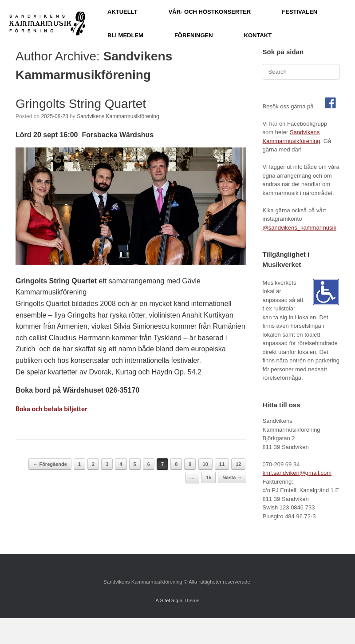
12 (238, 464)
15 (209, 477)
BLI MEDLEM (125, 35)
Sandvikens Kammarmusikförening (118, 116)
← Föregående (50, 464)
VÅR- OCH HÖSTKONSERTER (210, 12)
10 (205, 464)
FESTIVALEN (300, 12)
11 (222, 464)
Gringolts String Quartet (81, 104)
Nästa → (232, 477)
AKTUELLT (122, 12)
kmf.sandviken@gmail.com (297, 473)
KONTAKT (258, 35)
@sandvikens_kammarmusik (300, 228)
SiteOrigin (171, 600)
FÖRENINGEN (194, 35)
